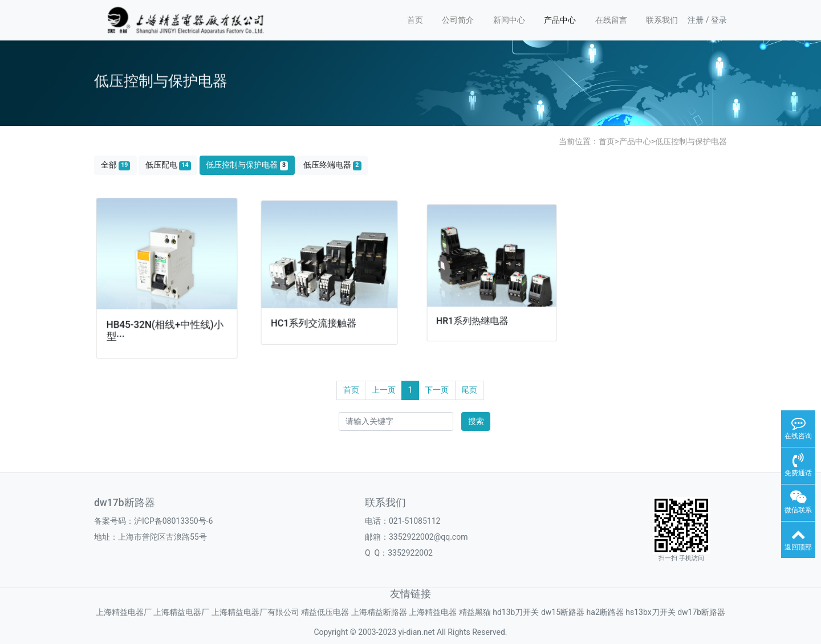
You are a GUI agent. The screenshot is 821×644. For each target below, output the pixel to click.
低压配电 (168, 165)
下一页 (437, 390)
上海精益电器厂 (124, 612)
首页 (415, 20)
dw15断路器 (563, 612)
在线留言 (611, 20)
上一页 (384, 390)
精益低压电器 (325, 612)
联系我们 (662, 20)
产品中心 (560, 20)
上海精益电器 (433, 612)
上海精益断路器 (379, 612)
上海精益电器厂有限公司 (255, 612)
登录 (719, 20)
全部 (116, 165)
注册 (696, 20)
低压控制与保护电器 (691, 141)
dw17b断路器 (701, 612)
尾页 (469, 390)
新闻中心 (509, 20)
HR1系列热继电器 (474, 316)
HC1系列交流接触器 (314, 320)
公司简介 (458, 20)
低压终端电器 (332, 165)
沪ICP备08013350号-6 (173, 521)
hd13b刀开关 (516, 612)
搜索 (476, 421)
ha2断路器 (605, 612)
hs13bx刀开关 (650, 612)
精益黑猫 (475, 612)
